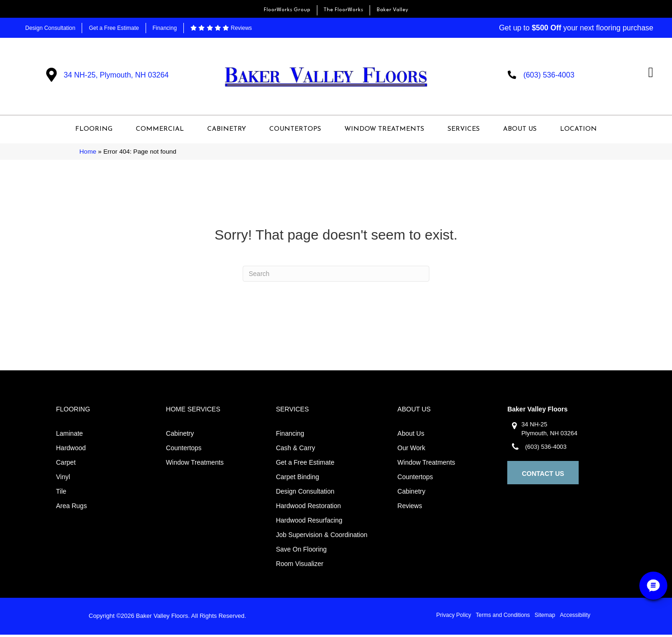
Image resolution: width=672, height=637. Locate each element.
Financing (165, 28)
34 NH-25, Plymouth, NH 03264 (116, 76)
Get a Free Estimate (114, 28)
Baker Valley (392, 10)
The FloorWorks (343, 10)
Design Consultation (50, 28)
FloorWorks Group (287, 10)
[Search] (336, 276)
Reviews (221, 28)
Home (88, 154)
